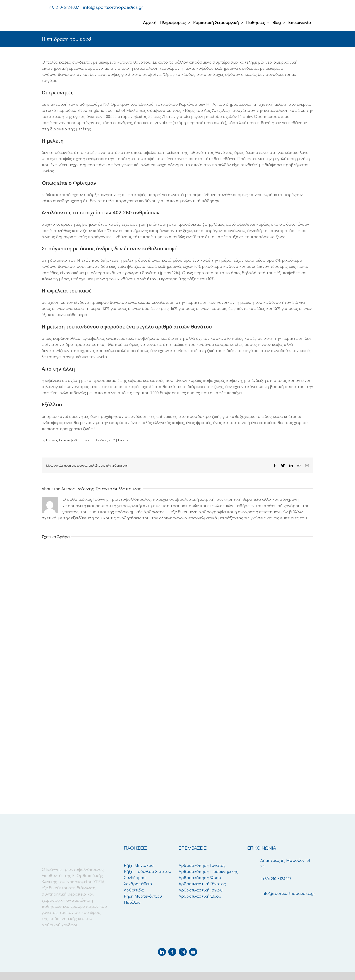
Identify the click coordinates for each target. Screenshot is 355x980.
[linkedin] (162, 952)
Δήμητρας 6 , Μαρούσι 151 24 (285, 864)
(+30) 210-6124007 (276, 879)
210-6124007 (67, 7)
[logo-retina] (76, 17)
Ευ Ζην (123, 440)
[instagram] (183, 952)
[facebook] (172, 952)
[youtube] (193, 952)
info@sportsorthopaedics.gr (113, 7)
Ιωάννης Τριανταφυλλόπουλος (68, 440)
